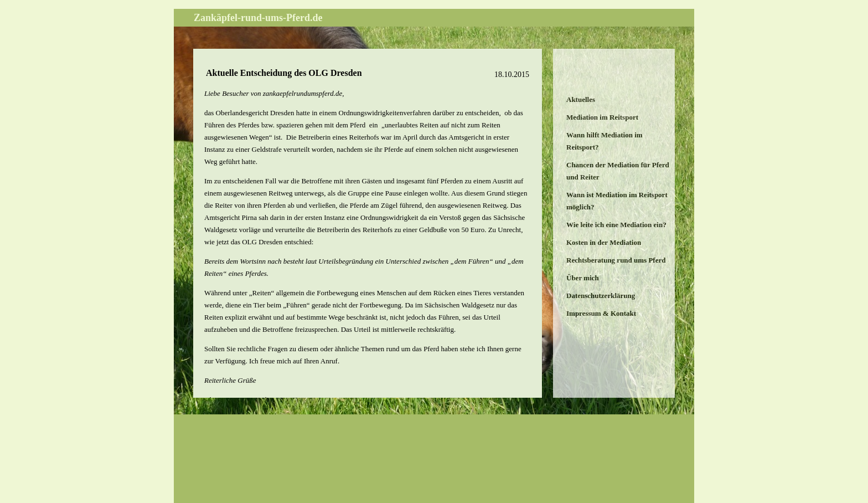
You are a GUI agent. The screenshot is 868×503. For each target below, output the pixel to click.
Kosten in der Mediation (604, 242)
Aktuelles (581, 99)
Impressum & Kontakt (601, 313)
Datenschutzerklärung (601, 296)
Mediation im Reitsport (602, 117)
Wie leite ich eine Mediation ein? (616, 225)
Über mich (583, 278)
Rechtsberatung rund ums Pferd (616, 260)
